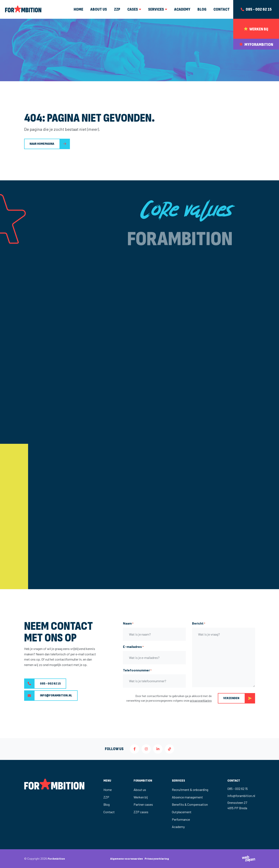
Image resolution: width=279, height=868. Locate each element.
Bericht (199, 624)
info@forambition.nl (48, 696)
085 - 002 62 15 (42, 684)
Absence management (187, 797)
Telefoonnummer (137, 670)
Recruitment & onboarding (190, 790)
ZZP (106, 797)
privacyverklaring (201, 700)
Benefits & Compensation (190, 804)
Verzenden (239, 698)
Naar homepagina (42, 144)
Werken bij (141, 797)
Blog (107, 804)
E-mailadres (133, 647)
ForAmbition (56, 859)
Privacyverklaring (157, 859)
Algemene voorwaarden (126, 859)
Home (108, 790)
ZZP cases (141, 812)
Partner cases (143, 804)
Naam (128, 624)
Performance (181, 819)
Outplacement (182, 812)
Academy (178, 827)
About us (140, 790)
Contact (109, 812)
